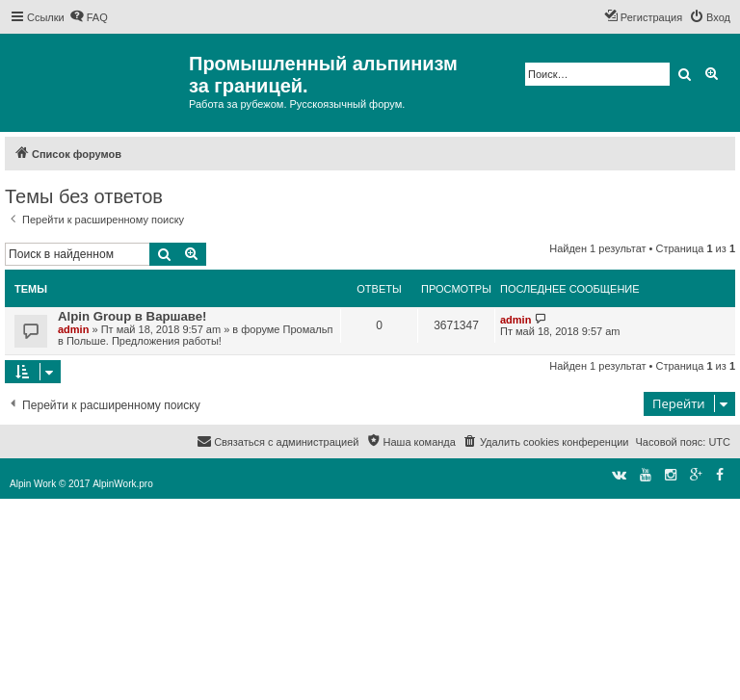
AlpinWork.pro (123, 484)
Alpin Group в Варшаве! (132, 316)
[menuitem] (89, 17)
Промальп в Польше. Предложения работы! (195, 335)
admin (73, 329)
